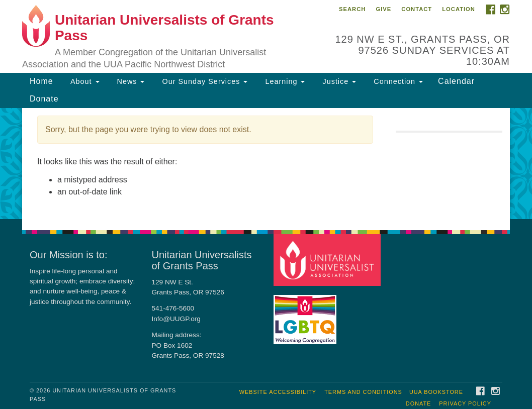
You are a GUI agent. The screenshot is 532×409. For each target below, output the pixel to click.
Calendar (456, 81)
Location (459, 9)
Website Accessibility (278, 392)
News (130, 81)
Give (383, 9)
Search (352, 9)
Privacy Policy (465, 403)
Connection (397, 81)
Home (41, 81)
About (84, 81)
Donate (44, 99)
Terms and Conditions (363, 392)
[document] (266, 164)
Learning (284, 81)
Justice (338, 81)
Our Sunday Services (203, 81)
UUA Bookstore (436, 392)
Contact (417, 9)
